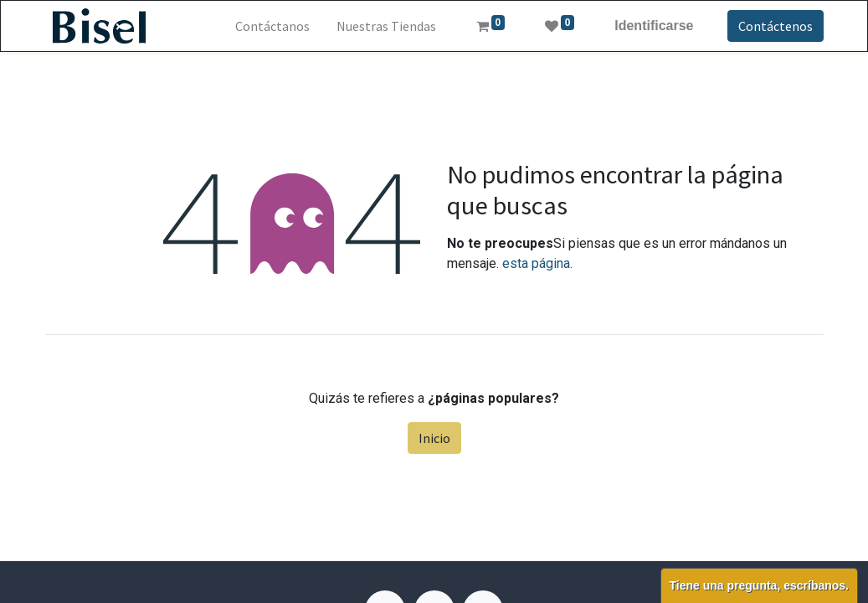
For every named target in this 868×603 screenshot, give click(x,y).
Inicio (434, 438)
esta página (536, 263)
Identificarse (654, 26)
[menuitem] (272, 26)
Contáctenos (776, 26)
